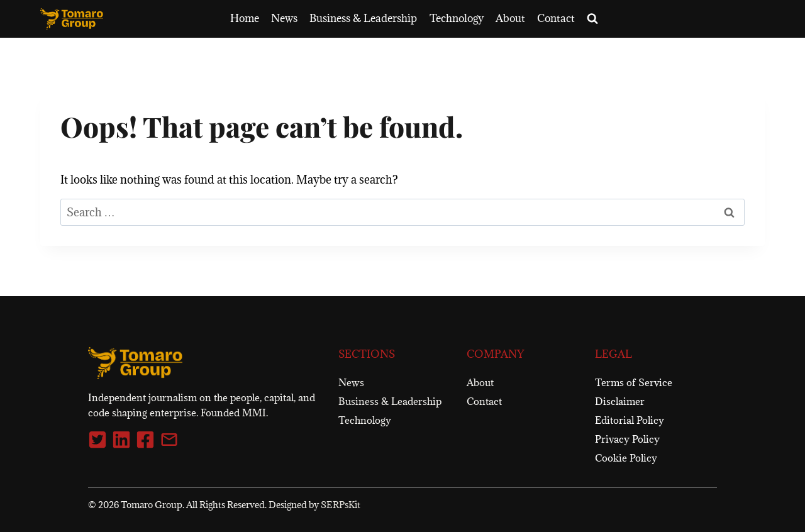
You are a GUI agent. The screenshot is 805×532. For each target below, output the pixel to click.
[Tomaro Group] (135, 363)
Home (245, 18)
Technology (457, 18)
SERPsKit (341, 505)
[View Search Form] (592, 19)
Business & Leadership (363, 18)
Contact (556, 18)
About (510, 18)
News (284, 18)
